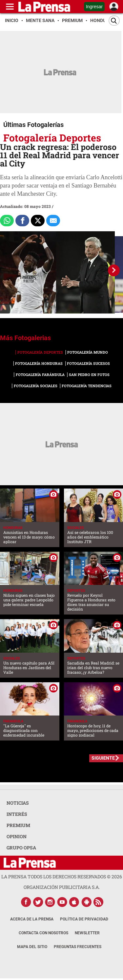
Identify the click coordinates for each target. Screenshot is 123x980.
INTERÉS (17, 814)
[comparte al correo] (53, 221)
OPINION (17, 836)
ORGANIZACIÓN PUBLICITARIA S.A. (62, 887)
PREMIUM (18, 825)
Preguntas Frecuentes (78, 947)
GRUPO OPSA (21, 848)
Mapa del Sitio (32, 947)
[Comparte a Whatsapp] (7, 221)
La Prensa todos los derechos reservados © (62, 877)
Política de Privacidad (84, 919)
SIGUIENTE (103, 758)
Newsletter (87, 933)
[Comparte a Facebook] (22, 221)
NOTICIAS (18, 803)
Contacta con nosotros (43, 933)
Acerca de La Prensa (32, 919)
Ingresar (94, 7)
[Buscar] (114, 21)
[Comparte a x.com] (38, 221)
